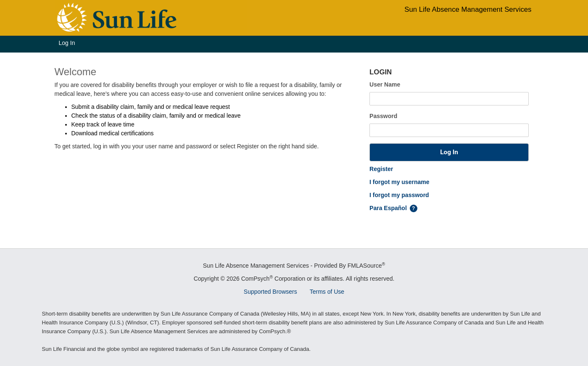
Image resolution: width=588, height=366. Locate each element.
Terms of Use (327, 292)
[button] (449, 152)
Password (383, 116)
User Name (385, 84)
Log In (67, 43)
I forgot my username (399, 182)
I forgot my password (399, 195)
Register (381, 169)
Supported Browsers (270, 292)
